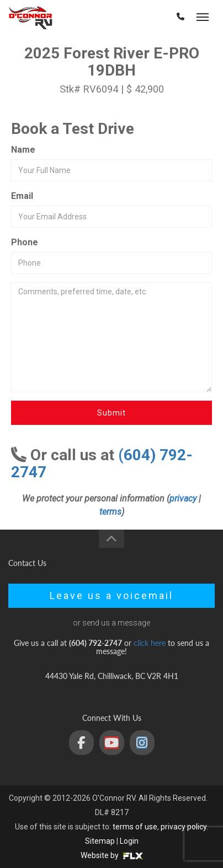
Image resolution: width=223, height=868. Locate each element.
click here (150, 643)
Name (23, 150)
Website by (112, 855)
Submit (112, 413)
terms (110, 512)
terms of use (135, 827)
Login (129, 841)
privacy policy (184, 827)
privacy (183, 498)
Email (22, 196)
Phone (25, 242)
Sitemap (100, 841)
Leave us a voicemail (112, 595)
